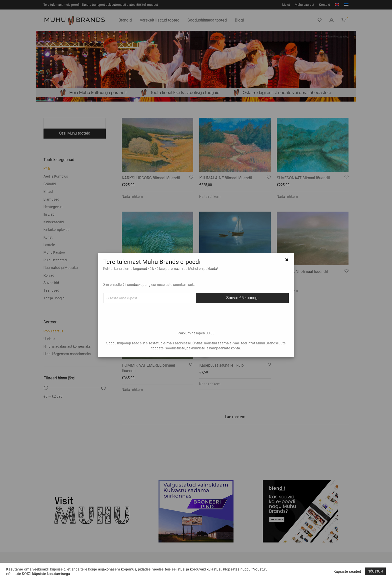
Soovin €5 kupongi (242, 298)
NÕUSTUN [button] (375, 571)
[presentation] (196, 317)
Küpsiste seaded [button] (347, 571)
